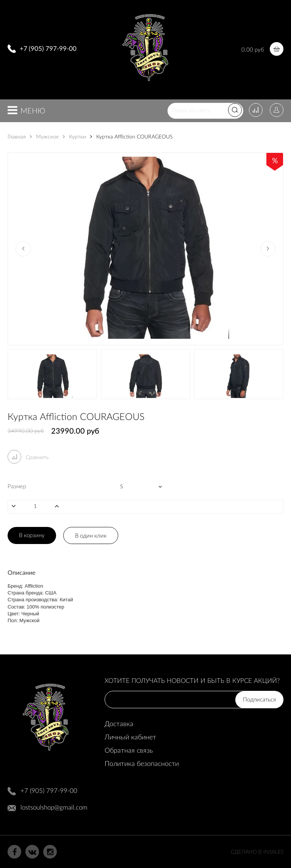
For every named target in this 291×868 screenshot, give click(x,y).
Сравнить (28, 458)
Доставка (119, 724)
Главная (17, 137)
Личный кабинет (130, 737)
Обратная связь (129, 751)
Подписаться (259, 700)
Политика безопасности (142, 764)
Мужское (44, 137)
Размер (17, 487)
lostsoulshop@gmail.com (54, 807)
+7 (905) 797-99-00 (48, 49)
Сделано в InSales (257, 852)
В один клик (91, 536)
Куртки (74, 137)
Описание (21, 573)
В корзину (32, 535)
